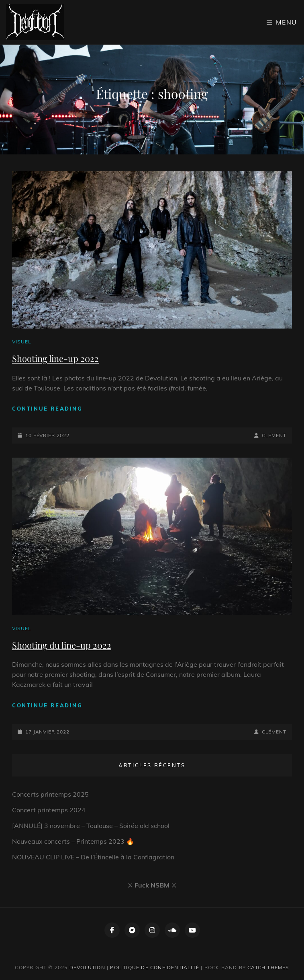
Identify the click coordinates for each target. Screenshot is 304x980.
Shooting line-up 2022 (55, 358)
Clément (274, 435)
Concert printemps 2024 (49, 810)
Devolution (87, 967)
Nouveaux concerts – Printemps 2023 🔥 (73, 841)
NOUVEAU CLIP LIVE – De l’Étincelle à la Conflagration (93, 857)
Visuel (22, 342)
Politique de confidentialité (155, 967)
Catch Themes (268, 967)
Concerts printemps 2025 (50, 794)
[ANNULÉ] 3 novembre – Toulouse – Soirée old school (91, 826)
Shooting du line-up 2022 (62, 645)
